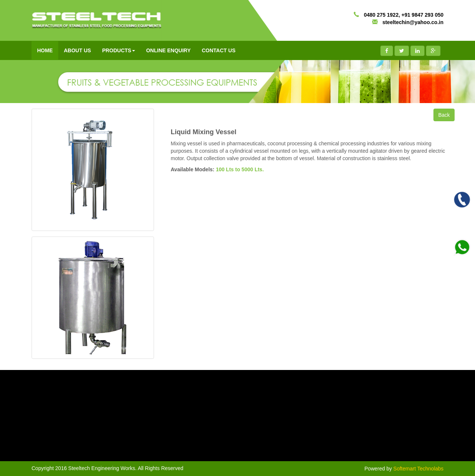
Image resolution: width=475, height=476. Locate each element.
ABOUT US (77, 50)
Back (444, 115)
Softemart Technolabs (418, 469)
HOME (45, 50)
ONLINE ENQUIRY (168, 50)
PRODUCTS (119, 50)
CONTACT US (219, 50)
